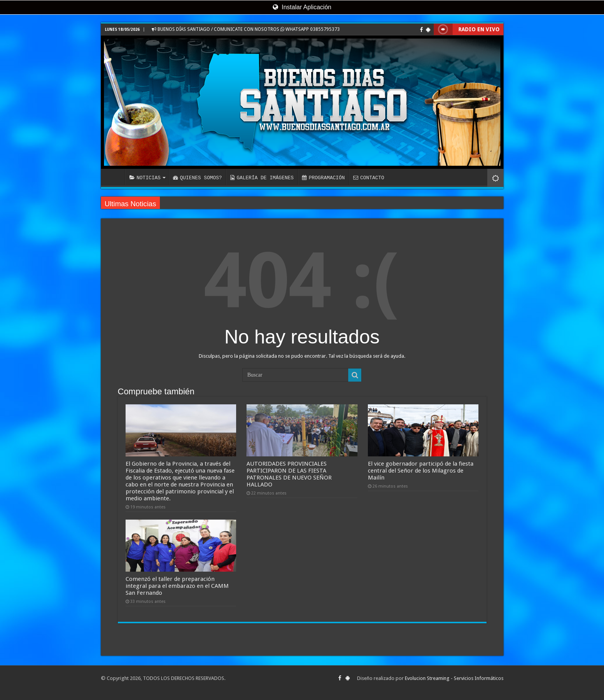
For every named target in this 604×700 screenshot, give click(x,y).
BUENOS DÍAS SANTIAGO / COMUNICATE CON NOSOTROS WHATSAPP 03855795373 (246, 29)
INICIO (115, 177)
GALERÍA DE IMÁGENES (262, 178)
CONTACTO (369, 178)
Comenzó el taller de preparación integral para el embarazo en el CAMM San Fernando (177, 586)
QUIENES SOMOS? (197, 178)
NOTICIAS (145, 178)
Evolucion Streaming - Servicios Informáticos (454, 678)
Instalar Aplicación (302, 7)
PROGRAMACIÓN (323, 178)
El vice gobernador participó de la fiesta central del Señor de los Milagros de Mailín (421, 471)
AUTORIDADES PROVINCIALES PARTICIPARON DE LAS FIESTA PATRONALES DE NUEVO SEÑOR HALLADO (289, 474)
